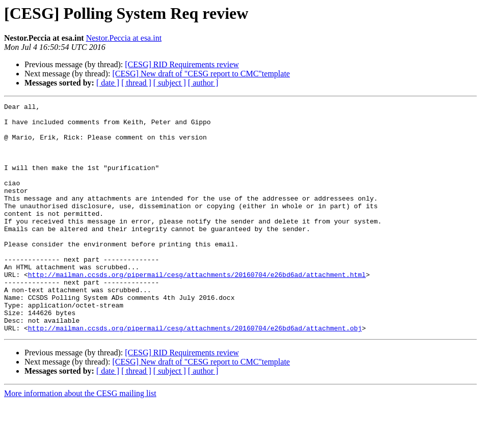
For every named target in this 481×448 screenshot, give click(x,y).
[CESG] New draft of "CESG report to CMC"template (201, 74)
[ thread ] (136, 83)
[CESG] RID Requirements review (182, 64)
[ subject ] (170, 83)
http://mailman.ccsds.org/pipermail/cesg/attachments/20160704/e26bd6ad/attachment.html (197, 310)
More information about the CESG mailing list (80, 439)
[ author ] (203, 83)
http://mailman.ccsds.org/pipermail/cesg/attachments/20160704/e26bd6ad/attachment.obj (195, 374)
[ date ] (108, 83)
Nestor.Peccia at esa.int (124, 38)
